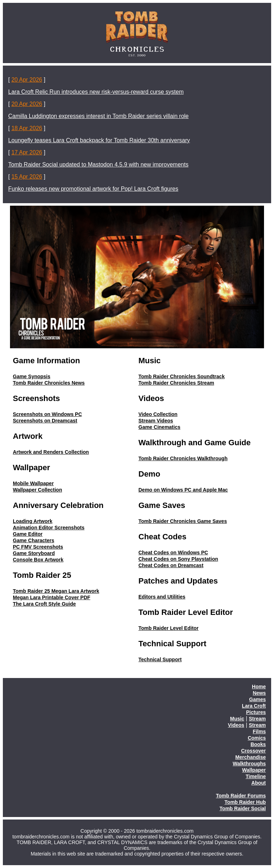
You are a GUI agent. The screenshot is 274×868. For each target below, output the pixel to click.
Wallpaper (254, 770)
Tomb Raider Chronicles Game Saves (183, 521)
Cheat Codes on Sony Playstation (178, 559)
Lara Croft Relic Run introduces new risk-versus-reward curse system (96, 92)
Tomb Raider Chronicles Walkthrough (183, 458)
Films (259, 731)
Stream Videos (156, 421)
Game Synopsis (32, 376)
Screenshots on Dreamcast (45, 421)
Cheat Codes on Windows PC (173, 553)
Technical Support (160, 659)
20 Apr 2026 (27, 80)
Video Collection (158, 414)
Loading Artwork (33, 521)
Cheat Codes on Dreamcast (171, 565)
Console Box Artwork (38, 560)
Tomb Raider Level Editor (169, 628)
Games (257, 699)
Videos (236, 725)
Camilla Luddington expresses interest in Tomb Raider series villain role (98, 116)
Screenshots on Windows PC (47, 414)
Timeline (256, 776)
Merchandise (250, 757)
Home (259, 687)
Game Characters (34, 540)
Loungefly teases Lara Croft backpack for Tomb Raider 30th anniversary (99, 140)
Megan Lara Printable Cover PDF (52, 597)
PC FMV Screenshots (38, 547)
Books (258, 744)
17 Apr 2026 (27, 152)
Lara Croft (254, 706)
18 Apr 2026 (27, 128)
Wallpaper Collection (37, 490)
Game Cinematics (159, 427)
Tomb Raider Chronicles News (49, 383)
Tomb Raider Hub (245, 802)
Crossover (253, 751)
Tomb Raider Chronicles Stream (176, 383)
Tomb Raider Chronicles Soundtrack (182, 376)
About (259, 783)
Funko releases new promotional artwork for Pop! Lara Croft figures (93, 189)
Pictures (256, 712)
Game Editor (28, 534)
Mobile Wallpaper (33, 483)
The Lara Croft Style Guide (44, 604)
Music (237, 719)
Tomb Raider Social (243, 808)
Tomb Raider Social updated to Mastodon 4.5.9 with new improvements (98, 165)
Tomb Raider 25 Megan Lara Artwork (56, 591)
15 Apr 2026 (27, 177)
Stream (257, 719)
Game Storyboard (34, 553)
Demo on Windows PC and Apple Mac (183, 490)
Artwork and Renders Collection (51, 452)
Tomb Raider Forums (241, 796)
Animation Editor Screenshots (49, 528)
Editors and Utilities (162, 597)
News (259, 693)
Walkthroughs (249, 764)
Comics (257, 738)
